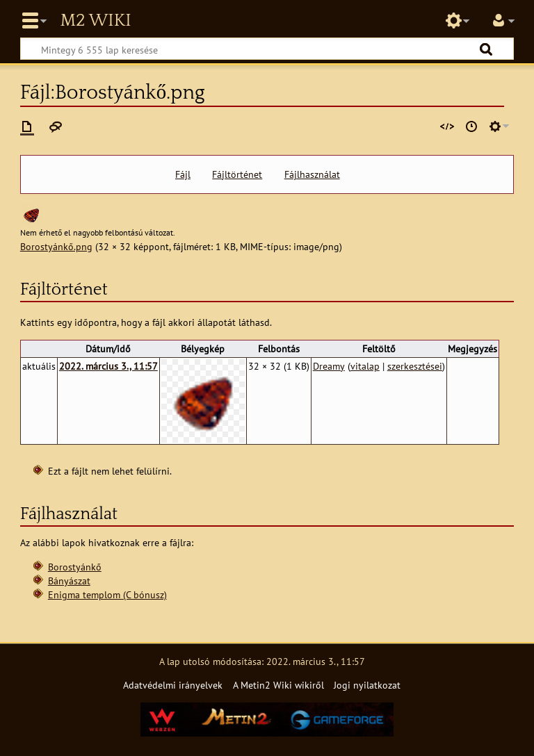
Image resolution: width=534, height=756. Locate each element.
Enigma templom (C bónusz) (107, 594)
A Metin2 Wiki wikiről (278, 685)
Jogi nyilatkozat (367, 685)
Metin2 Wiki (95, 21)
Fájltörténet (237, 174)
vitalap (365, 366)
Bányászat (69, 581)
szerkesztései (415, 366)
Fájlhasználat (312, 174)
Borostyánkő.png (56, 246)
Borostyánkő (75, 567)
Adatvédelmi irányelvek (173, 685)
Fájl (183, 174)
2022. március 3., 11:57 (108, 366)
